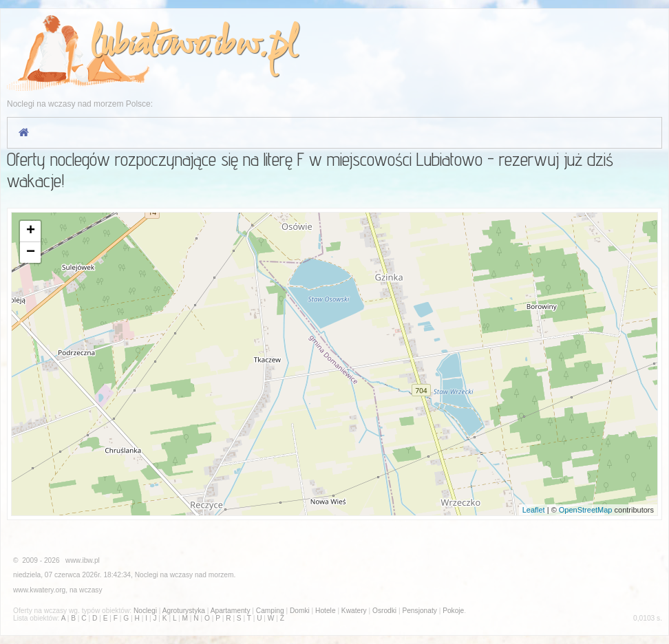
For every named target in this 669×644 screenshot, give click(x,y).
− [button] (31, 253)
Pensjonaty (419, 611)
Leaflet (534, 510)
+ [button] (31, 231)
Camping (270, 611)
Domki (300, 611)
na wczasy (86, 590)
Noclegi (147, 575)
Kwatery (354, 611)
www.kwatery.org (39, 590)
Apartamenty (231, 611)
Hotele (325, 611)
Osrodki (384, 611)
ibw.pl (254, 46)
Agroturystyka (184, 611)
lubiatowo (147, 46)
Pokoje (453, 611)
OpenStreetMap (586, 510)
